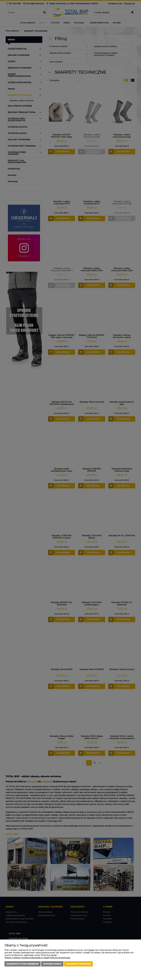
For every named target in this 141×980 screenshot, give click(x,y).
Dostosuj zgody (52, 964)
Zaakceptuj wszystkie (78, 964)
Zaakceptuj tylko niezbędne (23, 964)
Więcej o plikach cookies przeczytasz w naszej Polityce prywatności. (38, 958)
